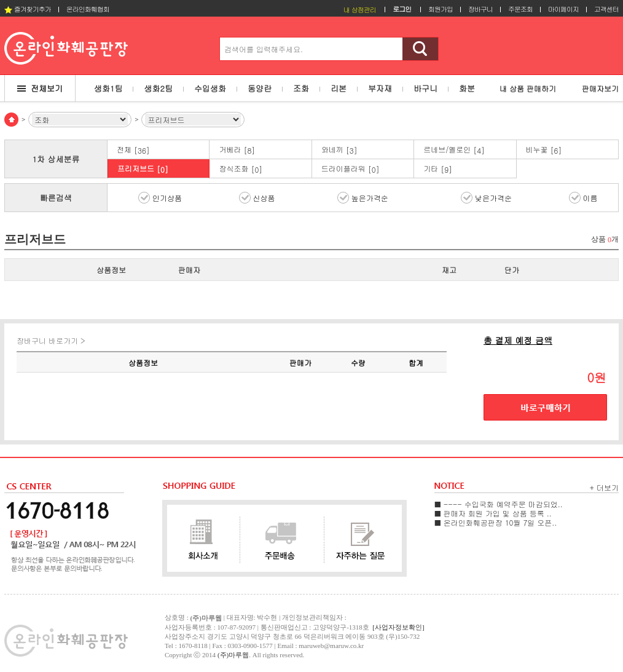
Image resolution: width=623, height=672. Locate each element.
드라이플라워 (351, 169)
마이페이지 (563, 9)
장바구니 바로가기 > (51, 340)
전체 (133, 150)
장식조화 (241, 169)
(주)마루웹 (233, 655)
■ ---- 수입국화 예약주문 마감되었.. (499, 504)
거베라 (237, 150)
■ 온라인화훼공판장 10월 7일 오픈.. (496, 522)
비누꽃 (544, 150)
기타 (438, 169)
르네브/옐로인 (454, 150)
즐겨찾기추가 (28, 9)
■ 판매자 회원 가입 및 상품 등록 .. (493, 513)
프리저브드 (143, 169)
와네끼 (339, 150)
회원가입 (441, 9)
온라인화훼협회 (88, 9)
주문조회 (520, 9)
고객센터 (606, 9)
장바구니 (480, 9)
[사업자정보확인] (398, 627)
